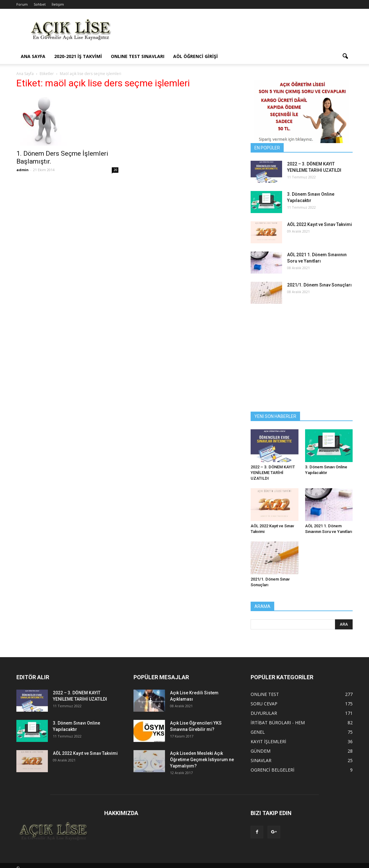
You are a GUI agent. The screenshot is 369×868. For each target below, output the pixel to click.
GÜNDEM (261, 751)
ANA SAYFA (33, 56)
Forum (22, 4)
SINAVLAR (261, 760)
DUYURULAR (264, 713)
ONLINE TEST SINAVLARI (138, 56)
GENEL (258, 732)
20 (115, 170)
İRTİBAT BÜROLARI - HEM (278, 723)
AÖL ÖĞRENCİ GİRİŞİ (196, 56)
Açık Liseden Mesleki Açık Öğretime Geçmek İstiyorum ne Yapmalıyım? (202, 760)
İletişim (58, 4)
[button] (345, 56)
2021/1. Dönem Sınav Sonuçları (319, 285)
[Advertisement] (238, 32)
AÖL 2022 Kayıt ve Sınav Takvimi (320, 224)
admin (23, 170)
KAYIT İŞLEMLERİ (268, 741)
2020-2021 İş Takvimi (78, 56)
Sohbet (40, 4)
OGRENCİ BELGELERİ (272, 770)
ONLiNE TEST (265, 694)
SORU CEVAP (264, 704)
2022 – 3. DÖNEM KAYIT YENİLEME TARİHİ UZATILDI (273, 473)
